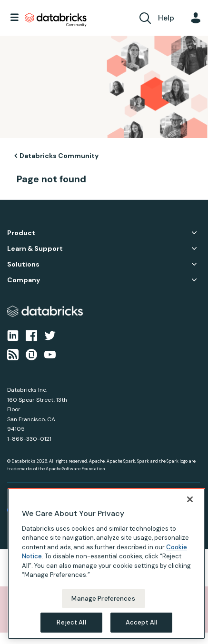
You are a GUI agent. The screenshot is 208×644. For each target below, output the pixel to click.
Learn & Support (35, 249)
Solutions (23, 264)
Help (166, 18)
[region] (106, 564)
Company (24, 280)
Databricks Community (56, 20)
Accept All (141, 622)
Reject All (71, 622)
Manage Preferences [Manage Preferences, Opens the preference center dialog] (103, 599)
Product (21, 233)
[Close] (190, 499)
